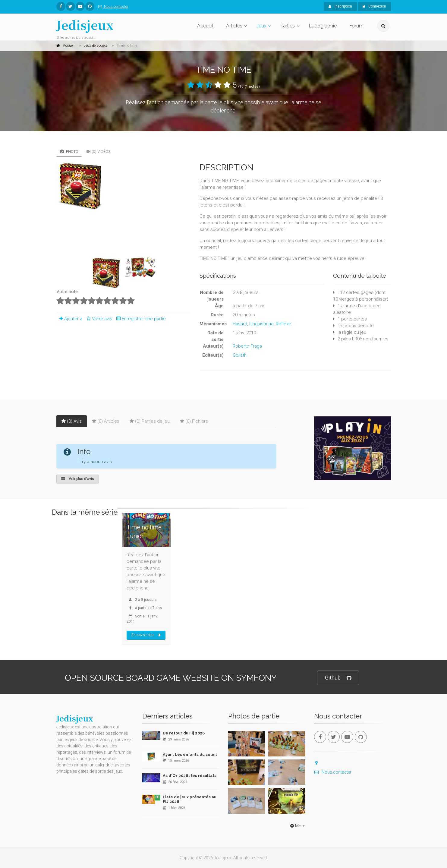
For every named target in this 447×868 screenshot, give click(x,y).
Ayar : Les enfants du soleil (190, 754)
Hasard (240, 324)
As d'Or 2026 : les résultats (190, 776)
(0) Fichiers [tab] (194, 421)
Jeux (261, 26)
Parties (288, 26)
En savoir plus (146, 635)
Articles (234, 26)
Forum (356, 26)
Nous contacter (112, 7)
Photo (69, 152)
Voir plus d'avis (78, 479)
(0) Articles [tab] (106, 421)
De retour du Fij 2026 (184, 733)
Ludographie (323, 26)
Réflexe (283, 324)
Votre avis (98, 319)
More (297, 826)
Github (338, 678)
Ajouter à (69, 319)
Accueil (205, 26)
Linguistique (261, 324)
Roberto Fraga (247, 346)
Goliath (240, 355)
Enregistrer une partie (140, 319)
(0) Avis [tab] (72, 421)
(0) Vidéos (99, 152)
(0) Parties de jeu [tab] (150, 421)
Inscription (340, 6)
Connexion (374, 6)
